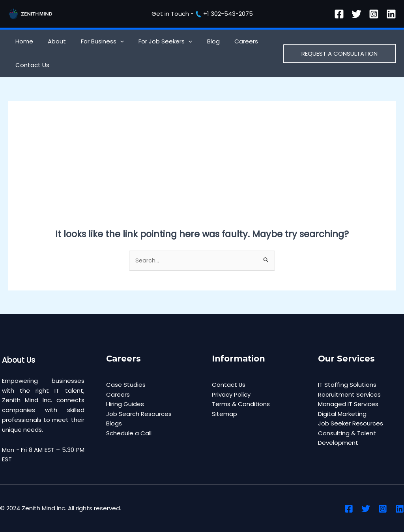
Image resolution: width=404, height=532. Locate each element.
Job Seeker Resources (351, 424)
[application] (113, 41)
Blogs (114, 424)
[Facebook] (339, 14)
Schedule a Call (129, 434)
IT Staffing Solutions (347, 385)
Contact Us (31, 65)
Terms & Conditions (241, 404)
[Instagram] (374, 14)
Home (23, 41)
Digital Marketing (342, 414)
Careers (230, 41)
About (52, 41)
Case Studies (126, 385)
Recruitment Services (349, 394)
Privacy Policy (231, 394)
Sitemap (224, 414)
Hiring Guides (125, 404)
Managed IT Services (348, 404)
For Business (95, 41)
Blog (200, 41)
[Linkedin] (391, 14)
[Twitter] (356, 14)
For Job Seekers (155, 41)
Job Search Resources (139, 414)
